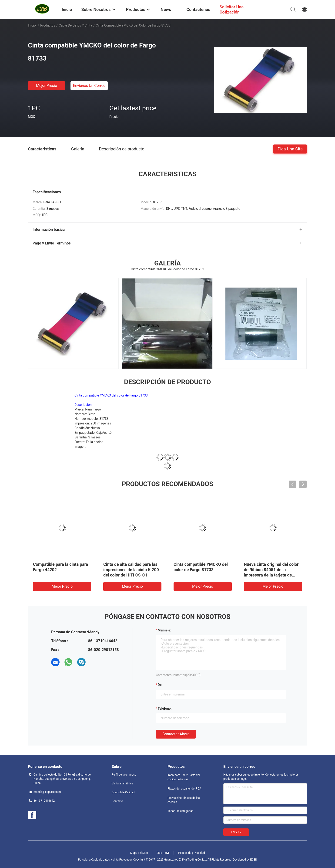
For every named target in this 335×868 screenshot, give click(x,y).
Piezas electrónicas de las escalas (184, 800)
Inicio (32, 25)
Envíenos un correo (89, 86)
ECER (253, 860)
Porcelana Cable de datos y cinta (98, 860)
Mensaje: (164, 630)
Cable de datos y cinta (75, 25)
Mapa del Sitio (139, 853)
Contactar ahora (176, 734)
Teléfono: (165, 709)
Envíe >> (236, 832)
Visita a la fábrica (122, 783)
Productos (48, 25)
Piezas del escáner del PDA (184, 789)
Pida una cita (290, 149)
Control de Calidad (123, 792)
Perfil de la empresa (124, 775)
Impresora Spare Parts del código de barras (184, 777)
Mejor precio (47, 86)
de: (160, 685)
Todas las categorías (180, 811)
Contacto (117, 801)
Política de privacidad (191, 853)
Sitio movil (163, 853)
